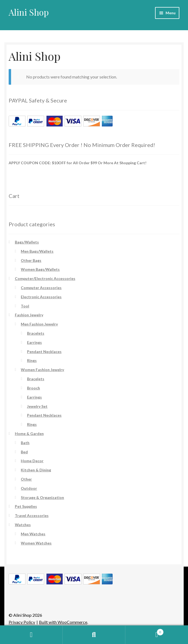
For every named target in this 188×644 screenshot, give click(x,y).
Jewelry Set (37, 406)
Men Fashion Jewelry (39, 324)
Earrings (34, 342)
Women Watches (36, 543)
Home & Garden (29, 434)
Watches (23, 525)
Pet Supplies (26, 506)
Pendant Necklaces (44, 352)
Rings (32, 360)
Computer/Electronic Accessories (45, 278)
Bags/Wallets (27, 242)
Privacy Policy (22, 622)
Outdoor (29, 488)
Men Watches (33, 534)
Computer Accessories (41, 288)
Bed (24, 452)
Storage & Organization (42, 497)
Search (94, 635)
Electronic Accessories (41, 297)
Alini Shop (29, 12)
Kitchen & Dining (36, 470)
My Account (31, 635)
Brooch (33, 388)
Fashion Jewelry (29, 315)
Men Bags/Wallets (37, 251)
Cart (145, 631)
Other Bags (31, 260)
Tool (25, 306)
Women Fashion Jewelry (42, 370)
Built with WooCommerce (63, 622)
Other (26, 479)
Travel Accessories (32, 515)
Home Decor (32, 461)
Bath (25, 443)
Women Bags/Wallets (40, 269)
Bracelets (36, 333)
